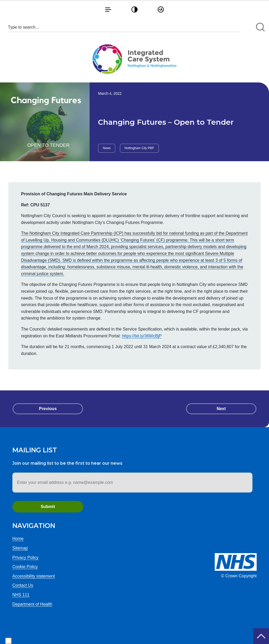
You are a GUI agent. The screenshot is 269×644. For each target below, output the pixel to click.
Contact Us (23, 585)
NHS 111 (21, 595)
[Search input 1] (124, 27)
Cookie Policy (25, 567)
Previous (48, 409)
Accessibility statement (34, 576)
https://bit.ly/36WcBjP (142, 336)
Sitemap (20, 548)
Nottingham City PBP (139, 148)
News (107, 148)
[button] (108, 9)
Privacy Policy (25, 557)
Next (221, 409)
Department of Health (32, 604)
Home (18, 539)
